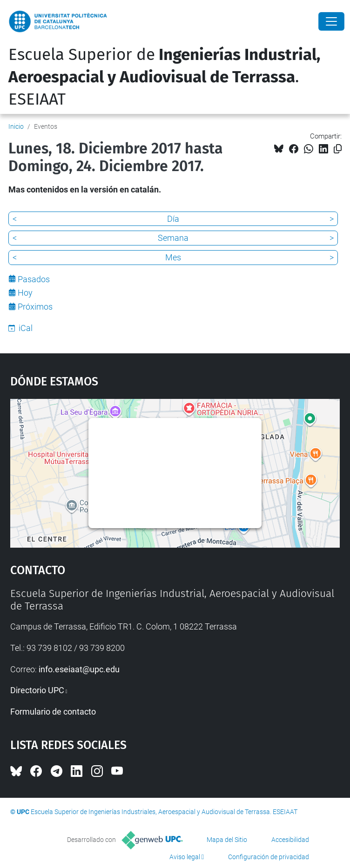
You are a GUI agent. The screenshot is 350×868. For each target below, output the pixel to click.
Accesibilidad (290, 840)
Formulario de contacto (53, 712)
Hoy (25, 293)
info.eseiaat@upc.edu (79, 669)
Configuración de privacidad (269, 857)
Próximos (35, 307)
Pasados (34, 279)
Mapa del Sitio (227, 840)
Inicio (16, 126)
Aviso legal (185, 857)
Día (173, 219)
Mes (173, 257)
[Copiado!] (338, 149)
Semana (173, 238)
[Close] (331, 21)
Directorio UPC (37, 690)
